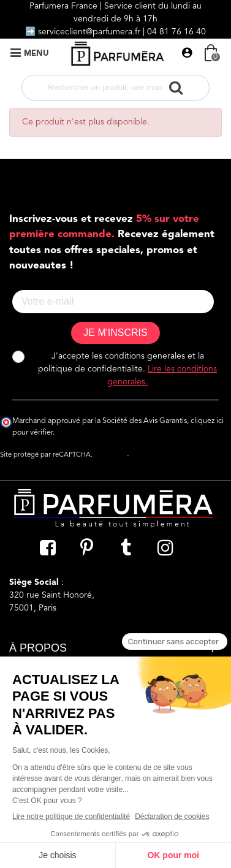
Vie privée (110, 455)
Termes (142, 455)
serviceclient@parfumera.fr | (93, 32)
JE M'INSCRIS (115, 333)
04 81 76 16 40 (176, 32)
